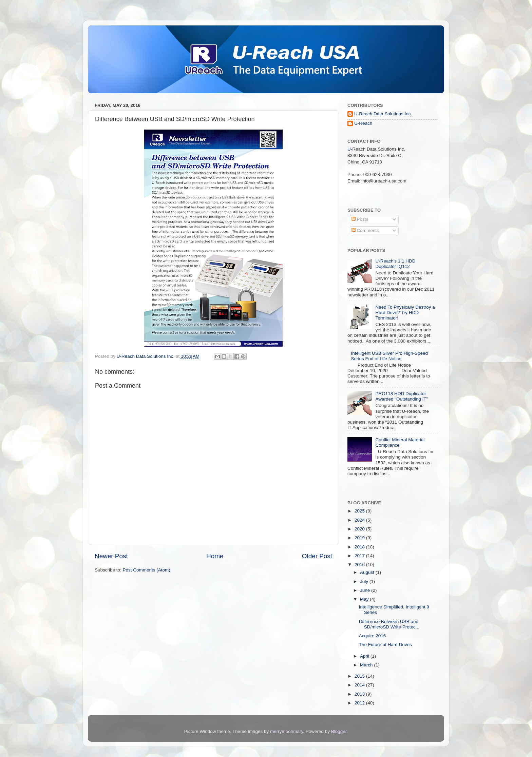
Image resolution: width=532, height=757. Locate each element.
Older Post (317, 556)
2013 (360, 694)
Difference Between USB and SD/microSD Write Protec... (389, 624)
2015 (360, 676)
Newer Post (111, 556)
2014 (360, 685)
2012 (360, 703)
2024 (360, 520)
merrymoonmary (287, 731)
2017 (360, 556)
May (365, 599)
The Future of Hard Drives (385, 645)
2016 (360, 565)
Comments (365, 230)
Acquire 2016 (373, 636)
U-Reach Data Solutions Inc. (383, 114)
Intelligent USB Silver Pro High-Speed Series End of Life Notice (389, 356)
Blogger (339, 731)
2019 (360, 538)
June (366, 590)
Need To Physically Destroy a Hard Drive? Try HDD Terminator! (405, 313)
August (368, 572)
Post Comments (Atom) (147, 570)
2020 (360, 529)
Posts (360, 219)
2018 (360, 547)
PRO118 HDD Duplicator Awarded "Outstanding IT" (402, 396)
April (365, 656)
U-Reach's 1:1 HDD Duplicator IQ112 (395, 264)
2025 (360, 511)
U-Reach (363, 123)
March (367, 665)
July (365, 581)
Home (215, 556)
